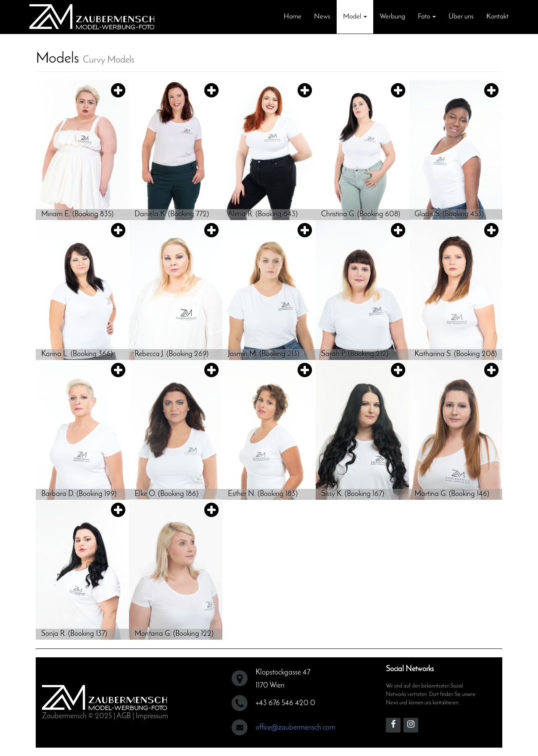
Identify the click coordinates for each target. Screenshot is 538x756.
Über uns (461, 17)
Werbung (392, 17)
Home (293, 17)
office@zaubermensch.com (295, 728)
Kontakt (497, 17)
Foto (427, 17)
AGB (124, 716)
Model (355, 17)
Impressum (152, 716)
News (322, 17)
